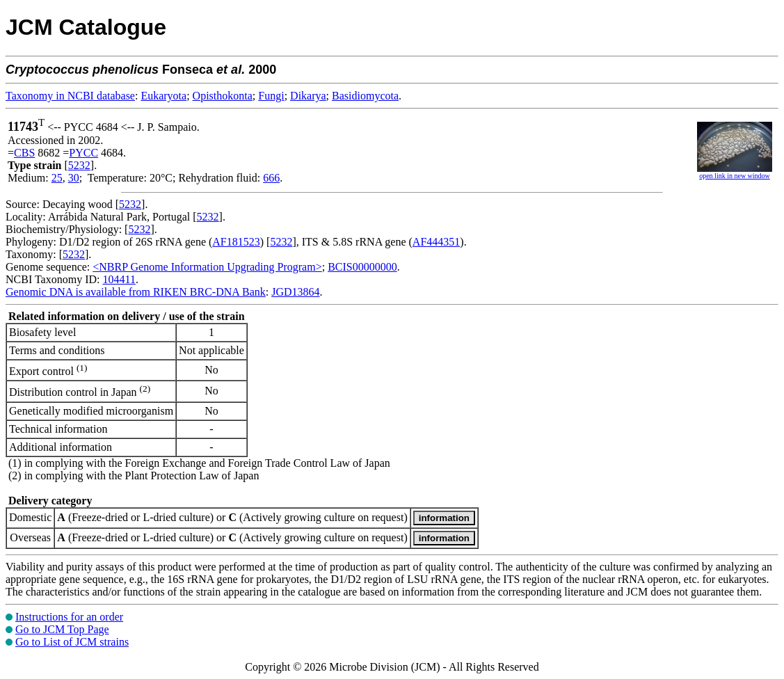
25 (57, 178)
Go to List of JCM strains (72, 642)
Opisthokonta (223, 96)
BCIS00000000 (362, 267)
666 (271, 178)
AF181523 (236, 242)
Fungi (271, 96)
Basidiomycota (365, 96)
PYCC (83, 153)
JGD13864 (295, 292)
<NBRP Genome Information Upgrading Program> (207, 267)
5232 (79, 165)
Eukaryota (163, 96)
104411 (119, 279)
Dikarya (308, 96)
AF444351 (436, 242)
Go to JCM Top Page (62, 629)
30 (74, 178)
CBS (24, 153)
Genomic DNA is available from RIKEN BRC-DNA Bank (136, 292)
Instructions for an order (69, 617)
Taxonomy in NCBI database (70, 96)
